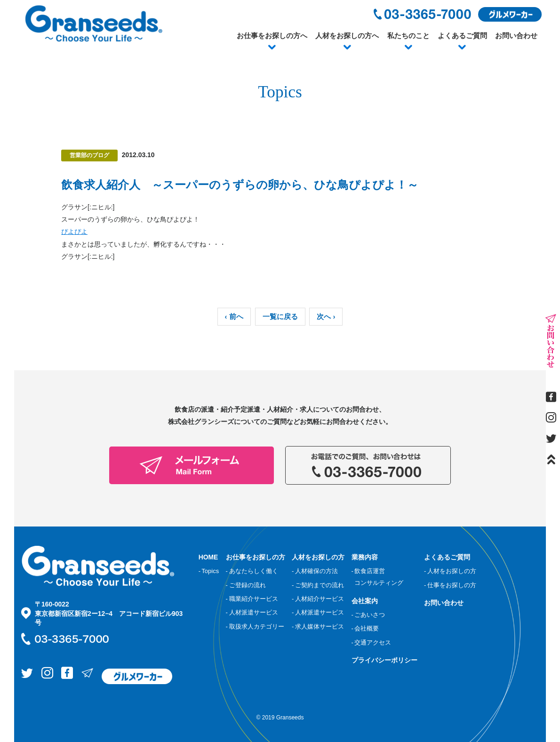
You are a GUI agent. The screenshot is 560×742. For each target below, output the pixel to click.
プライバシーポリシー (384, 660)
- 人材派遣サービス (252, 612)
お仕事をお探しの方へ (272, 36)
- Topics (209, 571)
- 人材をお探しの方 (450, 571)
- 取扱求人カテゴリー (255, 626)
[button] (272, 48)
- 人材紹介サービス (318, 599)
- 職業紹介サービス (252, 599)
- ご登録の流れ (246, 585)
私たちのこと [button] (408, 36)
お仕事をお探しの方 (256, 557)
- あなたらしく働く (252, 571)
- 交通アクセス (372, 642)
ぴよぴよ (74, 231)
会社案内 (365, 601)
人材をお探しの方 (318, 557)
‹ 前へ (234, 317)
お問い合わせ (516, 36)
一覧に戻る (280, 317)
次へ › (326, 317)
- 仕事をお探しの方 (450, 585)
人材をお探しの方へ (347, 36)
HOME (208, 557)
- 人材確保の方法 (315, 571)
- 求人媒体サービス (318, 626)
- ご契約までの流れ (318, 585)
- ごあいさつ (368, 615)
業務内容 (365, 557)
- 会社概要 (365, 628)
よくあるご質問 (462, 36)
